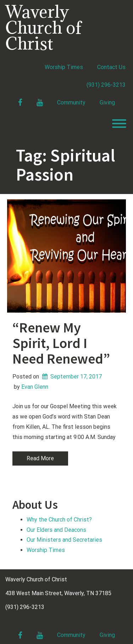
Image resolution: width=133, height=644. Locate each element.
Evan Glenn (35, 387)
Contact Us (111, 67)
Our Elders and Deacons (56, 530)
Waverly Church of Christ (43, 27)
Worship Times (64, 67)
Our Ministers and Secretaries (64, 540)
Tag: (66, 165)
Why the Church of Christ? (59, 520)
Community (71, 102)
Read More (40, 458)
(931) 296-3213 (106, 85)
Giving (107, 102)
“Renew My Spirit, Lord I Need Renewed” (61, 343)
